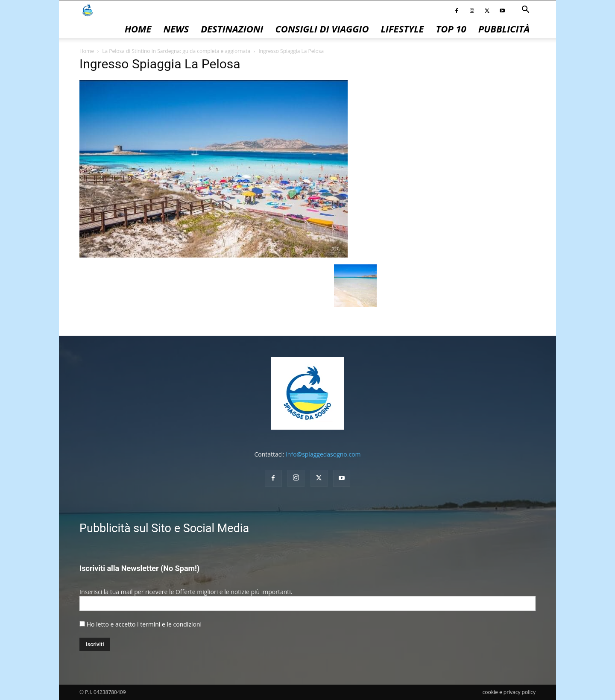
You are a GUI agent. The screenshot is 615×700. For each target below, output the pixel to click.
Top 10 (451, 29)
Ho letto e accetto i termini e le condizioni (144, 624)
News (176, 29)
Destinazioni (232, 29)
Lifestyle (402, 29)
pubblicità (504, 29)
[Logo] (88, 10)
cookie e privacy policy (509, 692)
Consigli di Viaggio (322, 29)
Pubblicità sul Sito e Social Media (164, 528)
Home (138, 29)
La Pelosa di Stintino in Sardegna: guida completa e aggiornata (176, 51)
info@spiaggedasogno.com (323, 454)
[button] (525, 10)
